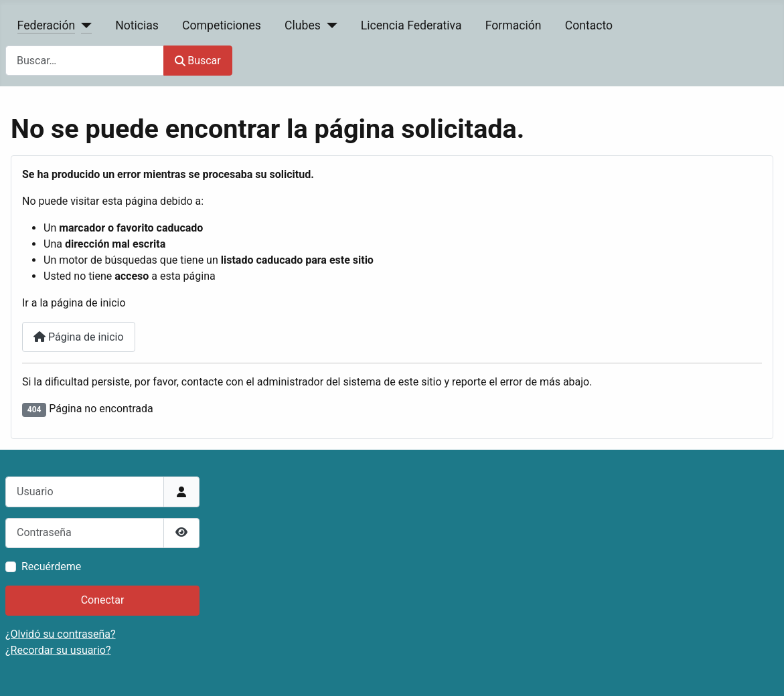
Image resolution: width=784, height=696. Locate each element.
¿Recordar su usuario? (58, 650)
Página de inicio (79, 337)
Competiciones (222, 25)
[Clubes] (329, 25)
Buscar (198, 61)
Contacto (589, 25)
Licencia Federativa (411, 25)
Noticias (137, 25)
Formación (514, 25)
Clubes (303, 25)
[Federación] (83, 25)
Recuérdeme (51, 567)
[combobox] (85, 61)
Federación (47, 25)
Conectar (103, 600)
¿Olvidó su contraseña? (61, 634)
